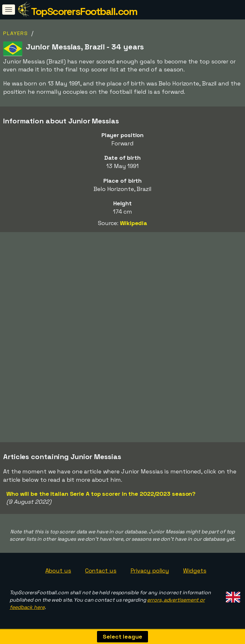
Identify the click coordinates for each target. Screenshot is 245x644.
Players (16, 33)
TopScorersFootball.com (84, 11)
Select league (122, 637)
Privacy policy (150, 571)
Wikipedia (134, 223)
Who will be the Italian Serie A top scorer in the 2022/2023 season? (101, 494)
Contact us (101, 571)
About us (58, 571)
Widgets (195, 571)
